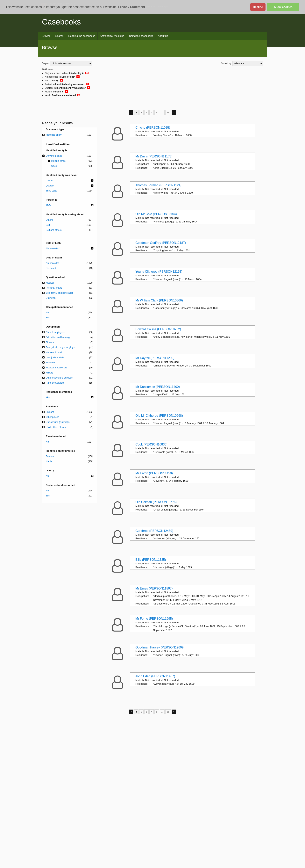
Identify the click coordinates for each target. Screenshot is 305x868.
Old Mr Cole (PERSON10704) (156, 214)
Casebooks (61, 22)
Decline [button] (258, 7)
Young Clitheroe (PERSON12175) (159, 272)
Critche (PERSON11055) (153, 128)
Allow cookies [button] (283, 7)
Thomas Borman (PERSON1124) (158, 185)
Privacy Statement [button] (132, 7)
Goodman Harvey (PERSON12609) (160, 647)
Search (59, 36)
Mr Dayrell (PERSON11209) (155, 358)
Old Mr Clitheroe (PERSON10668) (159, 416)
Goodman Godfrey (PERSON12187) (161, 243)
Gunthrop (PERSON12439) (154, 531)
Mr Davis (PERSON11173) (154, 156)
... (162, 112)
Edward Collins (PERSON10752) (158, 329)
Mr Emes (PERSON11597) (154, 588)
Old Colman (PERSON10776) (156, 502)
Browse (46, 36)
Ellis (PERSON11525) (151, 560)
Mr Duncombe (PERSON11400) (158, 387)
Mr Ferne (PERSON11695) (154, 619)
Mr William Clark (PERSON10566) (159, 300)
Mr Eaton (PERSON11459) (154, 473)
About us (163, 36)
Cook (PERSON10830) (151, 444)
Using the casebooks (141, 36)
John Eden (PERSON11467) (155, 676)
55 (168, 112)
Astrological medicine (112, 36)
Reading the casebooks (82, 36)
